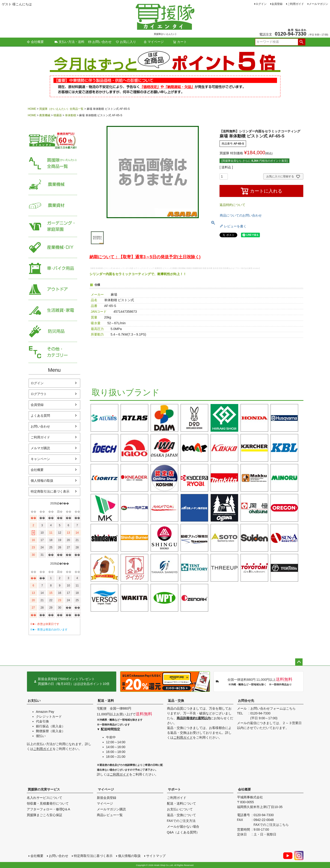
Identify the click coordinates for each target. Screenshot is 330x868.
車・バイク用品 (53, 269)
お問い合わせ (100, 42)
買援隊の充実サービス (44, 789)
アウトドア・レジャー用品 (53, 290)
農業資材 (53, 206)
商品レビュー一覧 (110, 815)
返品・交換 (176, 701)
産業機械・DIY (53, 248)
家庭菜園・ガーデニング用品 (53, 227)
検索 (302, 42)
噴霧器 (58, 115)
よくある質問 (40, 416)
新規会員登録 (107, 798)
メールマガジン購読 (111, 809)
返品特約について (232, 205)
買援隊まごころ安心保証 (45, 815)
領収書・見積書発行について (48, 803)
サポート (174, 789)
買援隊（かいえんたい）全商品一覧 (61, 109)
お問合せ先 (246, 701)
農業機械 (45, 115)
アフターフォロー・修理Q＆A (48, 809)
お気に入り (126, 42)
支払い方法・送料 (69, 42)
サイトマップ (156, 856)
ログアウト (39, 394)
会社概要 (35, 42)
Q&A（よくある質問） (183, 832)
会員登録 (277, 4)
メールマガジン (318, 4)
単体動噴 (71, 115)
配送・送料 (106, 701)
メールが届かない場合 (183, 826)
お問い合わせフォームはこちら (273, 708)
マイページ (154, 42)
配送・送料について (181, 803)
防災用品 (53, 331)
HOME (32, 109)
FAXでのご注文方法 (181, 821)
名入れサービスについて (45, 798)
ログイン (261, 4)
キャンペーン (40, 459)
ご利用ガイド (296, 4)
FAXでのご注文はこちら (271, 825)
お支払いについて (180, 809)
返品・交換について (181, 815)
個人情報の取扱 (42, 481)
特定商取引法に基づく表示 (50, 491)
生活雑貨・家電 (53, 311)
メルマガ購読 (40, 448)
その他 (53, 352)
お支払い (34, 701)
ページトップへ (299, 662)
